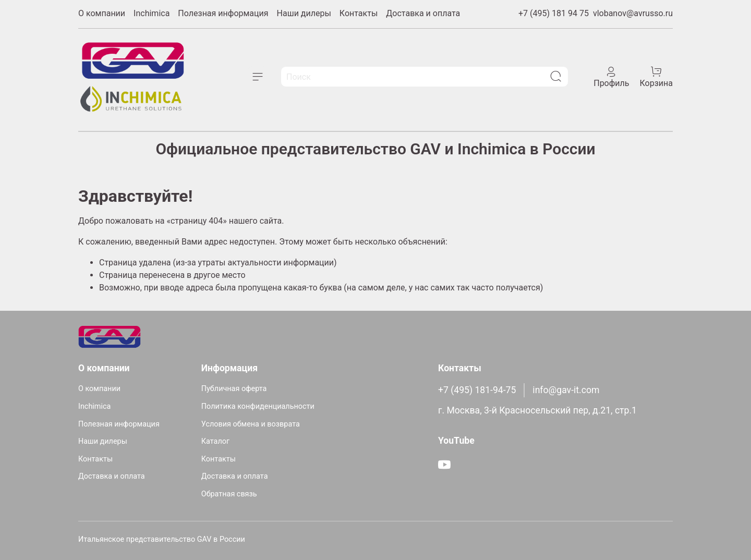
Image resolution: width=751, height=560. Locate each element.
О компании (102, 13)
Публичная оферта (234, 389)
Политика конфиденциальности (258, 406)
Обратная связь (229, 494)
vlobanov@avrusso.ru (633, 13)
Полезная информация (223, 13)
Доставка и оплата (423, 13)
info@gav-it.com (566, 390)
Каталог (215, 441)
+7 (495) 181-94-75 (477, 390)
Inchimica (152, 13)
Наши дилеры (304, 13)
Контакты (359, 13)
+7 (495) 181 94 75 (554, 13)
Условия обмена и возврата (251, 424)
